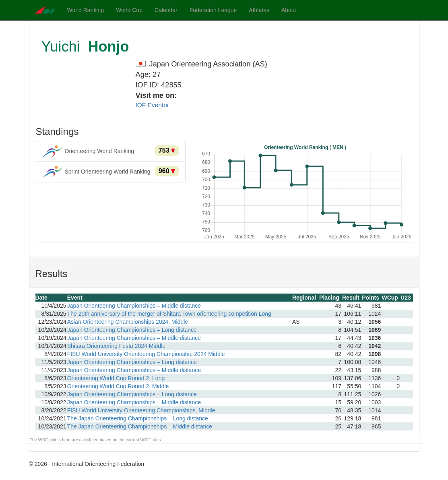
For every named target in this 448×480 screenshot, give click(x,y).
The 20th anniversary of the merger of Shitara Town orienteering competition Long (169, 314)
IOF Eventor (152, 105)
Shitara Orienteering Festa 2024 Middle (116, 346)
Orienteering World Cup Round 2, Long (116, 378)
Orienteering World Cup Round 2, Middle (118, 386)
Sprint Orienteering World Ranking (111, 172)
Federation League (213, 10)
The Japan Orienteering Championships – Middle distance (140, 426)
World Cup (129, 10)
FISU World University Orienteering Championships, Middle (141, 410)
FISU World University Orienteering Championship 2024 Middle (146, 354)
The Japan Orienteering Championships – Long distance (138, 418)
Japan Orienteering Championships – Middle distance (134, 306)
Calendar (166, 10)
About (289, 10)
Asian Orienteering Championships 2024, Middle (128, 322)
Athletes (259, 10)
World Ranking (86, 10)
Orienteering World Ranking (111, 151)
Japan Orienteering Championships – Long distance (132, 330)
